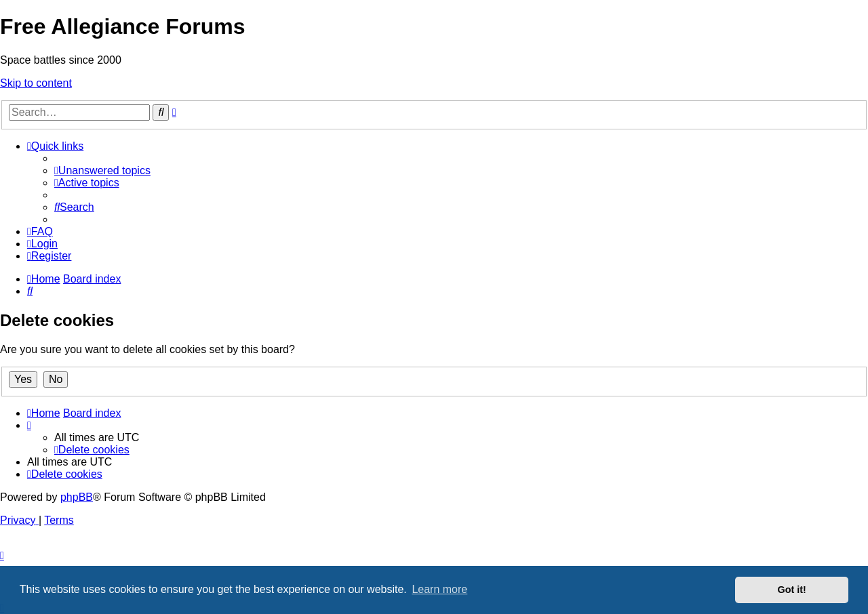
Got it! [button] (792, 590)
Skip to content (36, 83)
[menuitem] (102, 170)
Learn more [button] (439, 589)
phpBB (77, 497)
